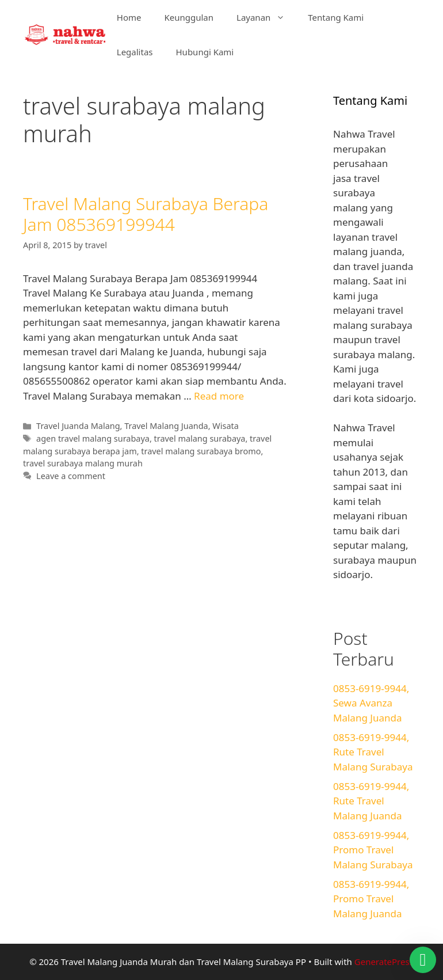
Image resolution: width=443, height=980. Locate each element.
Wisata (225, 426)
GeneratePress (384, 962)
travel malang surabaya (200, 438)
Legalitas (135, 52)
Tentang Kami (336, 17)
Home (129, 17)
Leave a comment (71, 476)
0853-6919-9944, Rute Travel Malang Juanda (371, 801)
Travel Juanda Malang (78, 426)
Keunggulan (189, 17)
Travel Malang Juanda (166, 426)
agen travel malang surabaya (93, 438)
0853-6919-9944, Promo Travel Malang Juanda (371, 899)
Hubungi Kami (205, 52)
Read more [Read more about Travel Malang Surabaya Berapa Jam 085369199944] (219, 396)
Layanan (266, 17)
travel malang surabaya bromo (201, 451)
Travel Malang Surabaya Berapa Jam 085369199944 (146, 214)
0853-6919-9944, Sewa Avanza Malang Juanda (371, 703)
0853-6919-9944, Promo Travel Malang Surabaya (373, 850)
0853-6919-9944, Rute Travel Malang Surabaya (373, 752)
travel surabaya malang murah (83, 463)
